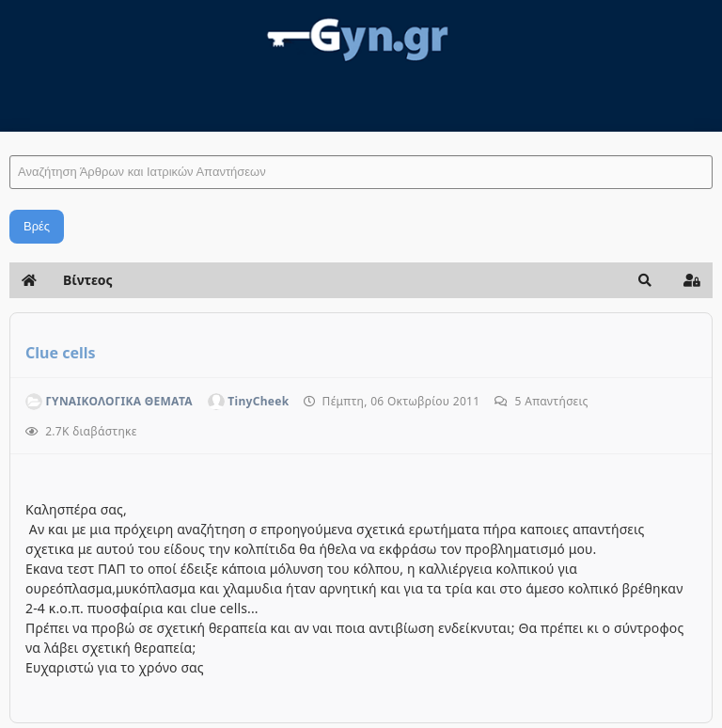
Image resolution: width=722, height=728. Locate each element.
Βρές (37, 226)
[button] (645, 280)
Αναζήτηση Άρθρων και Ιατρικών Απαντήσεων (10, 137)
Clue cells (61, 353)
